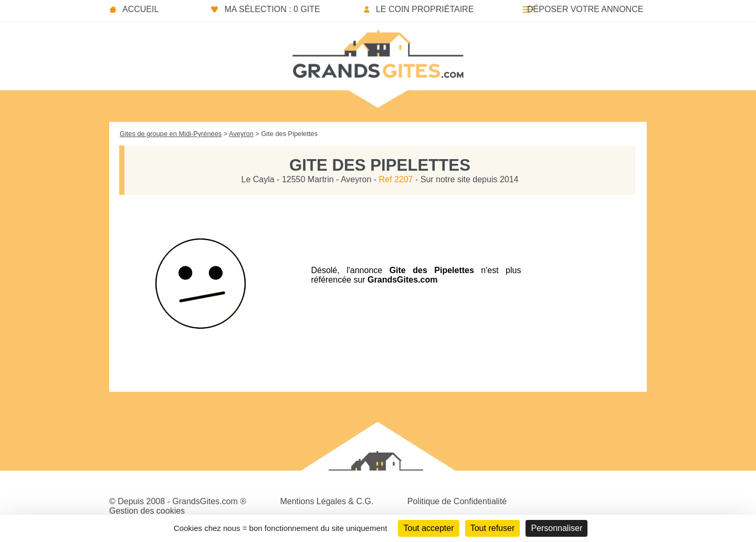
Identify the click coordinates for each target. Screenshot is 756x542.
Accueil (140, 9)
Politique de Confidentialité (457, 501)
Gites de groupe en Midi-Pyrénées (171, 134)
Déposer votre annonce (585, 9)
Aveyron (241, 134)
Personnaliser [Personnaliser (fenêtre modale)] (556, 528)
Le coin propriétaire (425, 9)
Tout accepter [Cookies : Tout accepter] (428, 528)
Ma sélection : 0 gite (272, 9)
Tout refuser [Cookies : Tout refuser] (492, 528)
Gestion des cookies (147, 511)
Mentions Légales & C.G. (327, 501)
